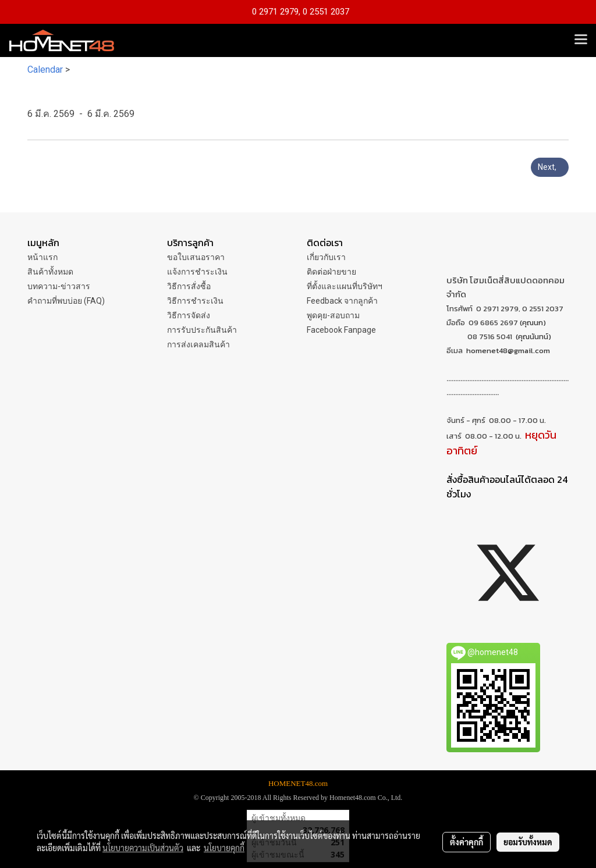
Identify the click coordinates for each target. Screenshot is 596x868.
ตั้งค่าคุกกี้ (466, 842)
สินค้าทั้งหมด (50, 272)
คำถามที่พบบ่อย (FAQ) (66, 301)
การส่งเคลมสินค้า (198, 344)
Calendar (45, 70)
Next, (550, 167)
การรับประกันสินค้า (202, 330)
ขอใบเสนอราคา (196, 257)
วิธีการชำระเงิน (195, 301)
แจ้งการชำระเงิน (197, 272)
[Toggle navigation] (581, 40)
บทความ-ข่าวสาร (59, 286)
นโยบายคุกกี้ (224, 848)
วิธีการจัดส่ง (189, 315)
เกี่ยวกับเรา (326, 257)
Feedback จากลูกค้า (342, 301)
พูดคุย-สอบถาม (333, 315)
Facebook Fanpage (341, 330)
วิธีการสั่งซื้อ (189, 286)
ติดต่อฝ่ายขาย (331, 272)
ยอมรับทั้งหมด (528, 842)
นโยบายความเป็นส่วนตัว (143, 848)
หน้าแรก (42, 257)
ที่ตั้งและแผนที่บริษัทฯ (345, 286)
